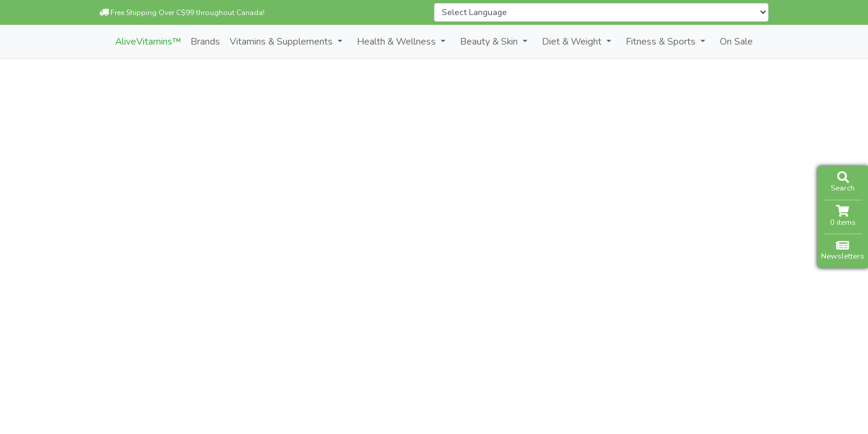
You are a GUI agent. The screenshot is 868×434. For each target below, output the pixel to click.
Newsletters (843, 250)
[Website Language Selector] (601, 12)
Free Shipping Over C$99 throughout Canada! (182, 13)
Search (843, 182)
